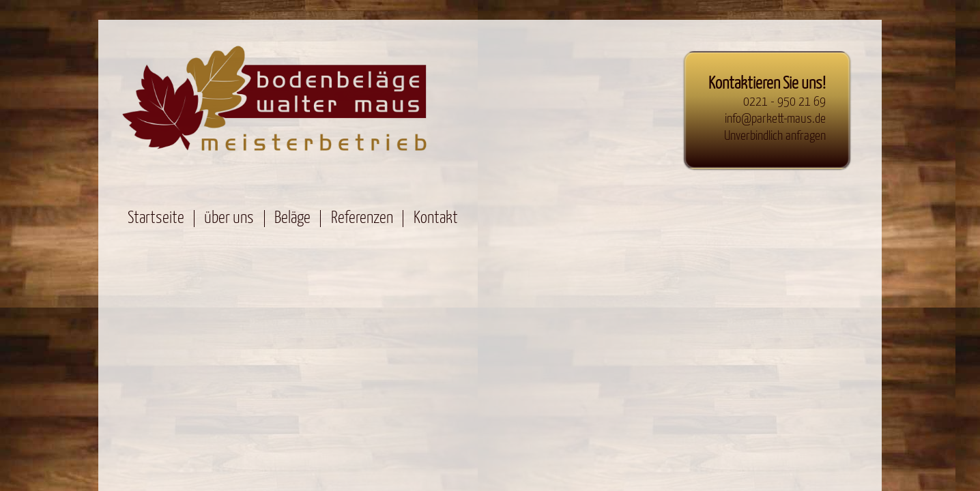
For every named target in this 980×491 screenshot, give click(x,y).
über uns (229, 218)
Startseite (156, 218)
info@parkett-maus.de (775, 119)
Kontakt (436, 218)
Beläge (292, 218)
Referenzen (362, 218)
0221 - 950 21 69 (784, 102)
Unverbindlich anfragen (775, 136)
